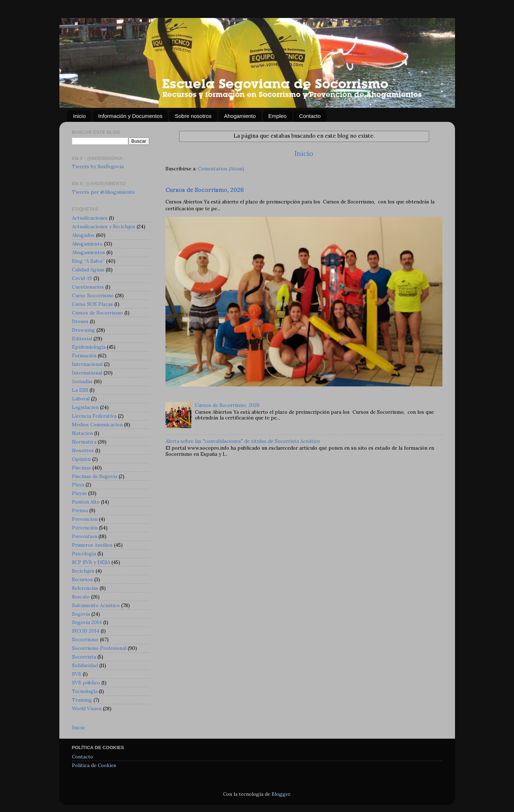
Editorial (82, 339)
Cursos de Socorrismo (97, 313)
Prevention (85, 536)
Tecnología (85, 691)
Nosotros (83, 450)
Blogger (281, 794)
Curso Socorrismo (93, 295)
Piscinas (81, 468)
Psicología (84, 554)
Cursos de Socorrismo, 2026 (204, 190)
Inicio (79, 116)
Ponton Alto (86, 502)
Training (82, 700)
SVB (77, 674)
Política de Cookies (94, 765)
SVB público (86, 683)
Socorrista (84, 657)
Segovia (81, 614)
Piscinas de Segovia (95, 476)
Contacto (310, 116)
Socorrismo (85, 639)
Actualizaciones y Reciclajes (104, 226)
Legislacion (85, 407)
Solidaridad (85, 665)
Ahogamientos (88, 252)
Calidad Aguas (88, 270)
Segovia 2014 (87, 622)
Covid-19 (82, 278)
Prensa (80, 510)
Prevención (85, 528)
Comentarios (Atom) (221, 169)
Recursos (82, 579)
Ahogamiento (240, 116)
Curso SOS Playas (92, 304)
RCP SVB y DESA (91, 562)
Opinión (81, 459)
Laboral (81, 399)
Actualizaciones (90, 218)
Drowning (83, 330)
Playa (78, 485)
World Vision (87, 708)
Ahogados (83, 235)
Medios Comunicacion (97, 425)
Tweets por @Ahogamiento (103, 192)
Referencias (85, 588)
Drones (80, 321)
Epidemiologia (89, 347)
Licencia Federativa (94, 416)
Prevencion (85, 519)
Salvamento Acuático (96, 605)
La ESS (80, 390)
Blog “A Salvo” (88, 261)
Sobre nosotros (193, 116)
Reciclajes (83, 571)
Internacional (87, 364)
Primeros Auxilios (92, 545)
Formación (84, 355)
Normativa (84, 442)
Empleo (278, 116)
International (87, 373)
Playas (79, 493)
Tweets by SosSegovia (98, 166)
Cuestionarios (88, 287)
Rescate (81, 597)
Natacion (82, 433)
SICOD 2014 (86, 631)
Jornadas (82, 381)
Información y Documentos (130, 116)
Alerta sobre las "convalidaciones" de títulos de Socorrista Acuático (243, 441)
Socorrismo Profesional (99, 648)
